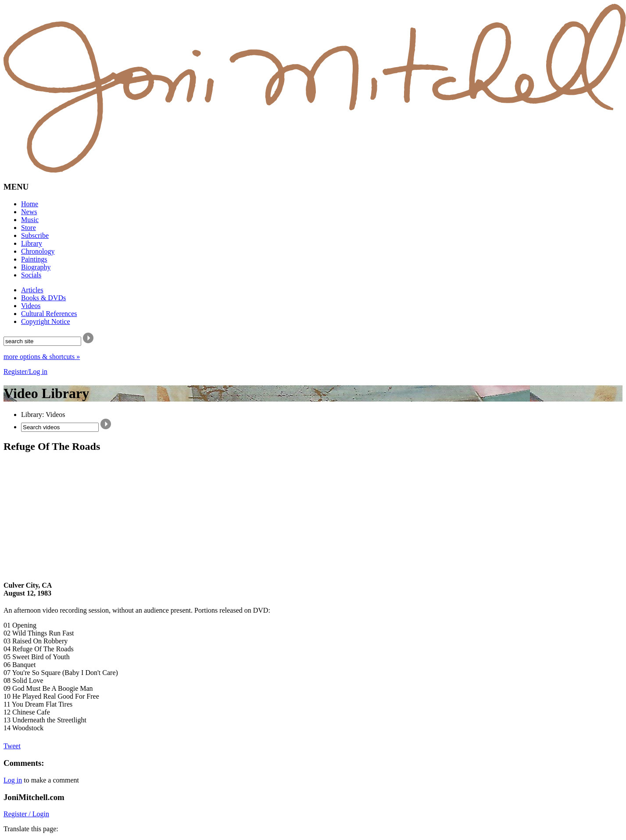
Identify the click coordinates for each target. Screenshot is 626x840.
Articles (32, 290)
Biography (36, 267)
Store (29, 228)
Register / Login (26, 814)
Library (32, 243)
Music (30, 220)
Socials (31, 275)
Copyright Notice (46, 321)
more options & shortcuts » (42, 357)
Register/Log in (25, 372)
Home (30, 204)
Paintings (34, 259)
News (29, 212)
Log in (13, 780)
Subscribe (35, 235)
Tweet (12, 746)
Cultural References (49, 314)
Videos (31, 306)
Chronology (38, 251)
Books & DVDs (43, 298)
